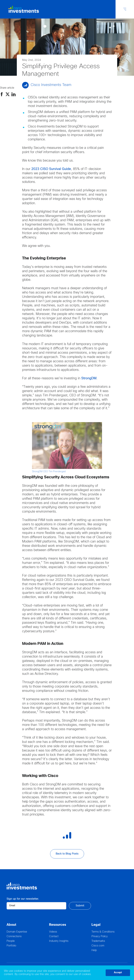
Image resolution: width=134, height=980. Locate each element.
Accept (118, 973)
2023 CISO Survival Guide (51, 169)
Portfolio (11, 946)
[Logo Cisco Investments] (22, 9)
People (11, 941)
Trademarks (98, 941)
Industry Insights (59, 941)
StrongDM (89, 378)
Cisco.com (98, 946)
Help (94, 950)
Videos (53, 932)
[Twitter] (8, 94)
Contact (54, 936)
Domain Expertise (17, 932)
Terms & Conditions (103, 932)
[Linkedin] (14, 94)
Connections (14, 936)
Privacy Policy (100, 936)
